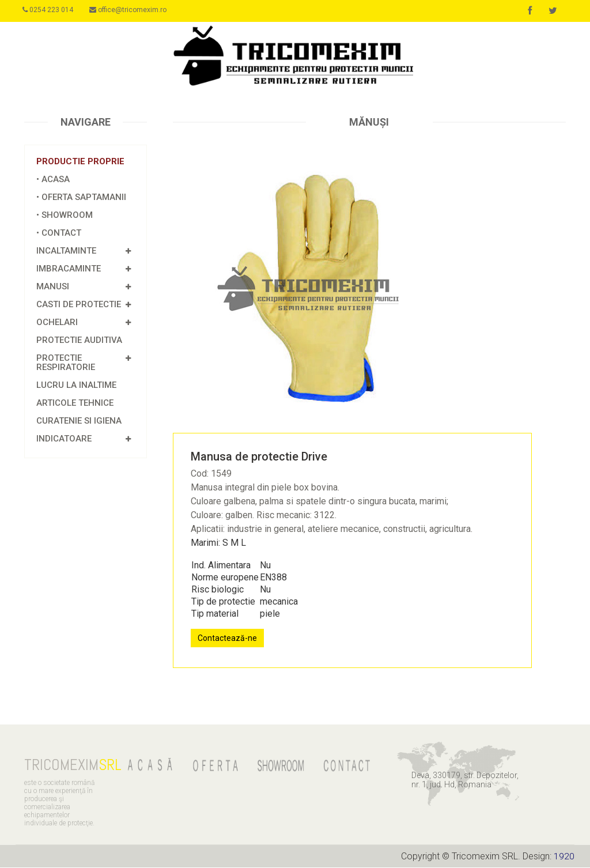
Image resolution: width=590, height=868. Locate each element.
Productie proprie (80, 162)
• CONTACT (59, 233)
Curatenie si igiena (79, 421)
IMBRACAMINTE (69, 269)
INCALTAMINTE (66, 251)
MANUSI (53, 287)
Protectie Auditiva (79, 341)
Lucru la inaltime (76, 386)
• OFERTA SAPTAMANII (81, 198)
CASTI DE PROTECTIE (79, 305)
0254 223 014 (50, 10)
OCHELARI (57, 323)
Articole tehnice (75, 403)
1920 (564, 857)
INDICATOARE (64, 439)
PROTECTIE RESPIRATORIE (66, 363)
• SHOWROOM (65, 216)
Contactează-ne (227, 639)
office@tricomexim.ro (132, 10)
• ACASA (53, 180)
